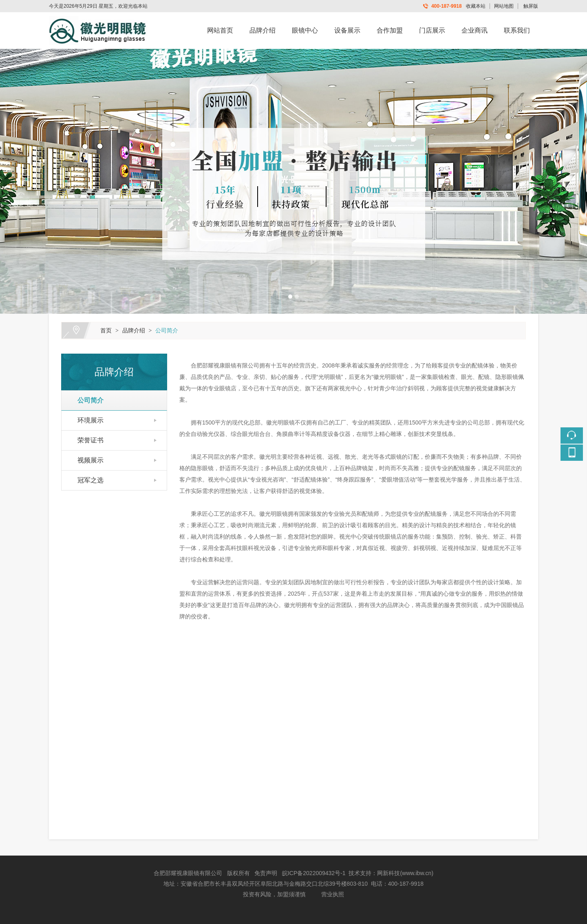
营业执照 (333, 894)
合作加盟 (390, 30)
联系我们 (517, 30)
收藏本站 (476, 6)
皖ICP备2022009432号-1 (314, 873)
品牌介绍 (263, 30)
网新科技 (388, 873)
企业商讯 (474, 30)
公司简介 (167, 330)
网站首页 (220, 30)
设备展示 (347, 30)
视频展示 (87, 460)
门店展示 (432, 30)
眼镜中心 (305, 30)
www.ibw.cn (417, 873)
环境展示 (87, 420)
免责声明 (266, 873)
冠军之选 (87, 480)
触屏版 (531, 6)
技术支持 (360, 873)
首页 (106, 330)
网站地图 (504, 6)
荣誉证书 (87, 440)
